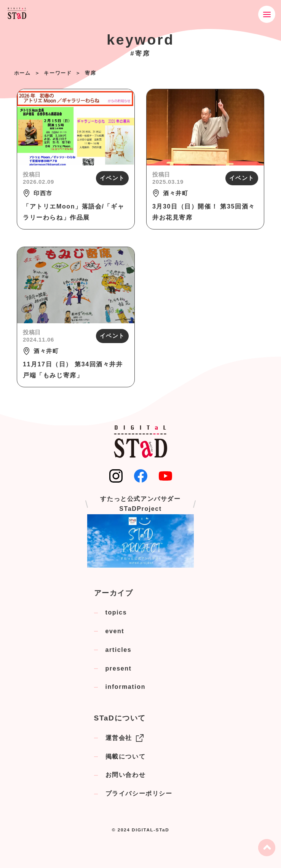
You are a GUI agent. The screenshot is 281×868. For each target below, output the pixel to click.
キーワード (58, 73)
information (126, 687)
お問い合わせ (126, 775)
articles (119, 650)
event (115, 631)
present (119, 668)
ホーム (22, 73)
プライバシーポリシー (139, 793)
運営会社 (125, 738)
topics (116, 612)
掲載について (126, 756)
